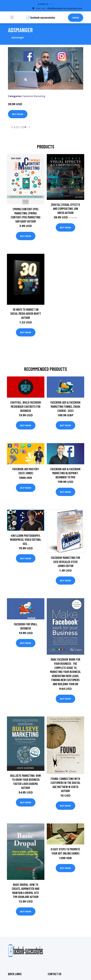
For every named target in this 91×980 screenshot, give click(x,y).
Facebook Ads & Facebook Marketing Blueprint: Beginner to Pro (65, 473)
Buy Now (18, 114)
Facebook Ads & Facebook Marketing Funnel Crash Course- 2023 (65, 406)
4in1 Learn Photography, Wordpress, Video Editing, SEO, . (26, 540)
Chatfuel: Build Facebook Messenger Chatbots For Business (26, 406)
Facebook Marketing (34, 96)
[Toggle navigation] (12, 17)
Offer (76, 18)
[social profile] (51, 4)
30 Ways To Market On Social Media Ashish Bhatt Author (26, 313)
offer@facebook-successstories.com (65, 8)
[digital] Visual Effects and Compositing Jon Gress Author (65, 209)
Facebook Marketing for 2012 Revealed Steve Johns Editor (65, 562)
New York (41, 8)
